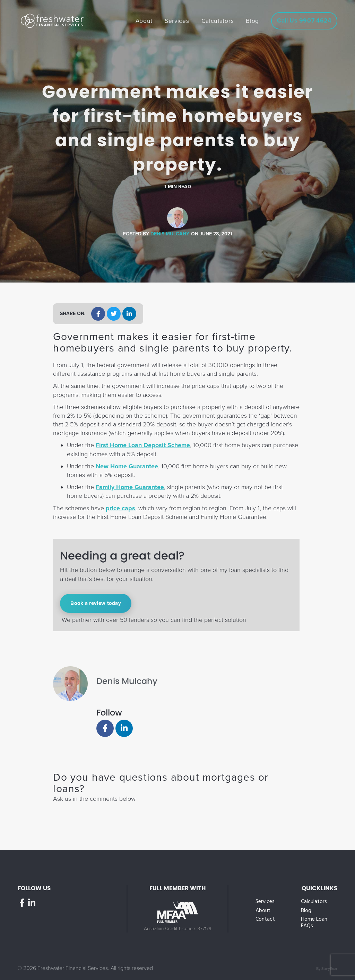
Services (265, 902)
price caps (120, 508)
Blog (306, 911)
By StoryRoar (327, 969)
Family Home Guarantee (130, 487)
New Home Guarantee (127, 466)
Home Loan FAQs (314, 923)
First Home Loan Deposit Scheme (143, 445)
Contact (265, 920)
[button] (98, 314)
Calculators (314, 902)
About (263, 911)
